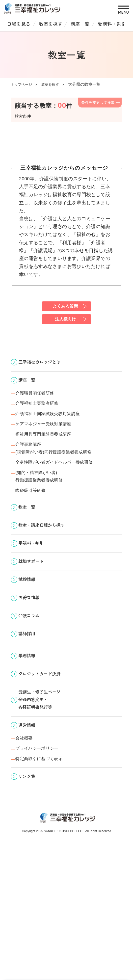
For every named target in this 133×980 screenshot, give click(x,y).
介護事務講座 (32, 470)
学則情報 (30, 728)
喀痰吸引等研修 (35, 527)
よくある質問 (65, 307)
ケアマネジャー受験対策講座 (52, 445)
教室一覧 (30, 546)
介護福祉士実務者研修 (43, 420)
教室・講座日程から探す (49, 569)
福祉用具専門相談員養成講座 (51, 458)
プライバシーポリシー (44, 842)
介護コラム (33, 680)
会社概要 (27, 829)
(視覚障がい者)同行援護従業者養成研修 (64, 480)
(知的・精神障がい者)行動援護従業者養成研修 (46, 510)
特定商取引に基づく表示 (46, 854)
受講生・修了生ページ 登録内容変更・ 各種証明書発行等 (46, 782)
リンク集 (30, 875)
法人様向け (65, 323)
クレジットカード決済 (46, 750)
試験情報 (30, 635)
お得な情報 (33, 657)
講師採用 (30, 702)
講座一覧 (80, 24)
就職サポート (36, 613)
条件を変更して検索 (98, 102)
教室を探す (51, 24)
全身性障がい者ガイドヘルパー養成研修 (65, 492)
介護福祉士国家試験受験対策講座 (56, 432)
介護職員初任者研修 (40, 407)
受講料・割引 (112, 24)
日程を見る (19, 24)
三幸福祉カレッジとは (46, 369)
